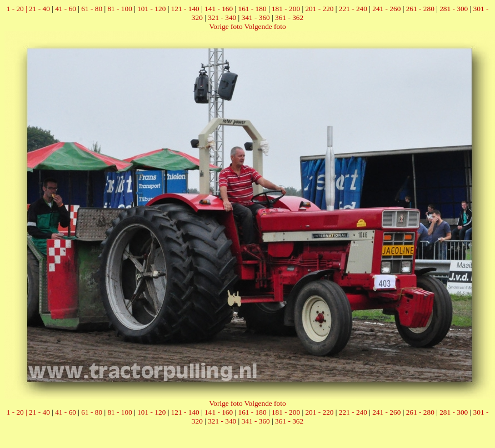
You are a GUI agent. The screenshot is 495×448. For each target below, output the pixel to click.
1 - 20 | (18, 9)
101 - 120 (151, 9)
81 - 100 (119, 9)
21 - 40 (39, 9)
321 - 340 (222, 18)
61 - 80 (92, 9)
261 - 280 (420, 9)
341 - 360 (256, 18)
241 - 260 (386, 9)
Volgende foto (265, 26)
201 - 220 (319, 9)
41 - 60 (66, 9)
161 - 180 (252, 9)
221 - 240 (353, 9)
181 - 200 (286, 9)
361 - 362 (289, 18)
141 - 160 (219, 9)
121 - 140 (185, 9)
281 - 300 (454, 9)
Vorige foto (226, 26)
